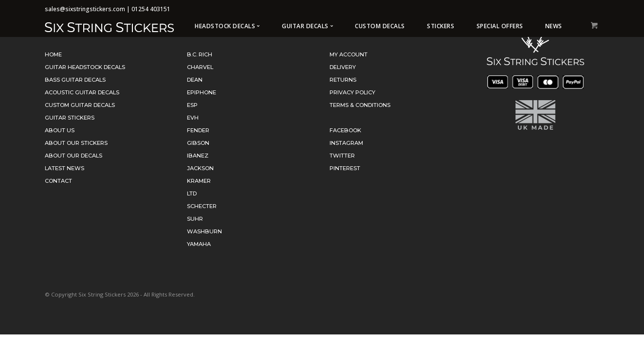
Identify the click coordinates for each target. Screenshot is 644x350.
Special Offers (500, 26)
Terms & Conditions (360, 105)
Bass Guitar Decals (75, 80)
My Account (349, 54)
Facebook (345, 130)
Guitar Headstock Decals (85, 67)
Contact (58, 181)
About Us (60, 130)
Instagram (346, 143)
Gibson (198, 143)
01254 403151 (151, 9)
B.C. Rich (200, 54)
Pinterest (345, 168)
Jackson (200, 168)
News (554, 26)
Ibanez (198, 156)
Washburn (204, 231)
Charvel (200, 67)
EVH (193, 118)
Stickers (441, 26)
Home (53, 54)
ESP (192, 105)
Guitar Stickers (70, 118)
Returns (343, 80)
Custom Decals (380, 26)
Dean (195, 80)
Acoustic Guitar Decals (82, 92)
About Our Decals (74, 156)
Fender (198, 130)
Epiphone (202, 92)
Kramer (199, 181)
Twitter (342, 156)
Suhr (195, 219)
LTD (192, 193)
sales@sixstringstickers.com (85, 9)
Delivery (343, 67)
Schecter (202, 206)
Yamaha (199, 244)
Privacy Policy (352, 92)
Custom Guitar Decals (80, 105)
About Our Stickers (76, 143)
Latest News (64, 168)
